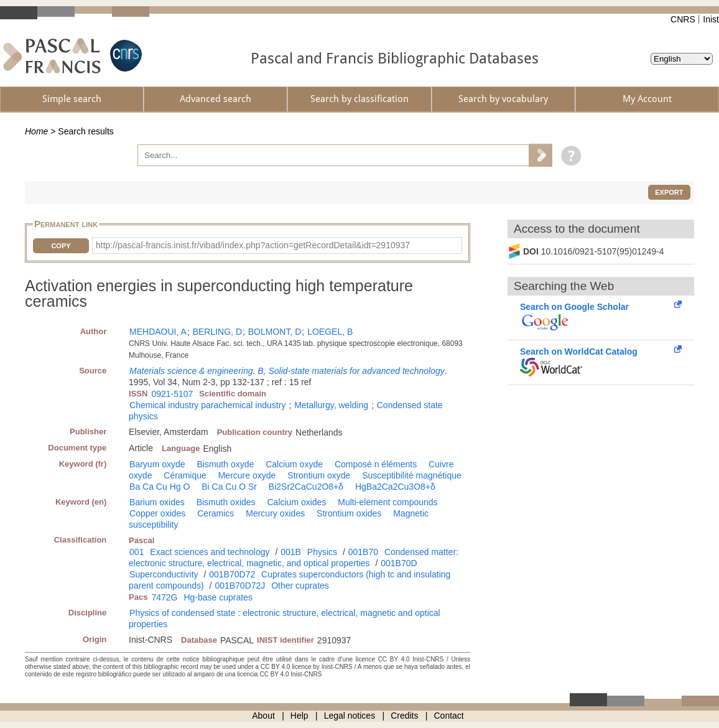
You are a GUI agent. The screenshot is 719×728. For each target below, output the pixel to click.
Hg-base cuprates (218, 597)
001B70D (399, 563)
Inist (711, 19)
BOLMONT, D (275, 332)
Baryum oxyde (157, 464)
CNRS (683, 19)
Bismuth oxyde (225, 464)
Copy (61, 246)
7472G (164, 597)
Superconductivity (164, 574)
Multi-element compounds (387, 502)
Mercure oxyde (247, 475)
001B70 (363, 552)
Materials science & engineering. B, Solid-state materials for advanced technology (287, 371)
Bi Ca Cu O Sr (229, 487)
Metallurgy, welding (331, 405)
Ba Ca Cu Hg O (160, 487)
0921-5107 (172, 394)
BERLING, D (217, 332)
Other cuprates (300, 586)
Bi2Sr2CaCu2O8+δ (306, 487)
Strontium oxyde (319, 475)
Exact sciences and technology (210, 552)
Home (36, 131)
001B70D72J (240, 586)
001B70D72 (232, 574)
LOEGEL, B (330, 332)
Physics (322, 552)
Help (299, 716)
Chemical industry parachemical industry (207, 405)
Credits (404, 716)
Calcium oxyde (294, 464)
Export (669, 192)
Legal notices (350, 716)
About (263, 716)
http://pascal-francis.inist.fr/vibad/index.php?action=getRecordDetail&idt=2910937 (253, 245)
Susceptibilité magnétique (412, 475)
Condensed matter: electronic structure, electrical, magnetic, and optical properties (294, 558)
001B (291, 552)
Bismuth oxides (226, 502)
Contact (449, 716)
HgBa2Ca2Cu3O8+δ (395, 487)
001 (137, 552)
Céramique (185, 475)
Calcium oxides (296, 502)
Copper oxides (157, 513)
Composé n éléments (376, 464)
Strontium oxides (349, 513)
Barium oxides (157, 502)
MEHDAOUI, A (158, 332)
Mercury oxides (275, 513)
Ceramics (216, 513)
